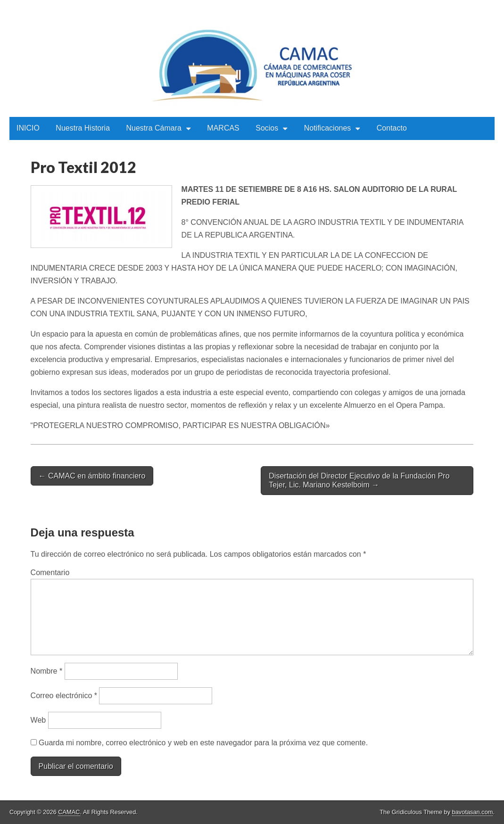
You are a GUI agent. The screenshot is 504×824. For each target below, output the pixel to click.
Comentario (50, 573)
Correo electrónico (64, 696)
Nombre (47, 671)
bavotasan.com (473, 812)
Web (38, 720)
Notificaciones (328, 128)
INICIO (28, 128)
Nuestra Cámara (154, 128)
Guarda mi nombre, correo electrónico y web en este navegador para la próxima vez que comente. (203, 743)
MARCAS (223, 128)
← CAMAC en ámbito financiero (92, 476)
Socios (267, 128)
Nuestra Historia (83, 128)
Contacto (392, 128)
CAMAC (69, 812)
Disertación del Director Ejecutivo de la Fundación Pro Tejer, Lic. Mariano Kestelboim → (359, 480)
